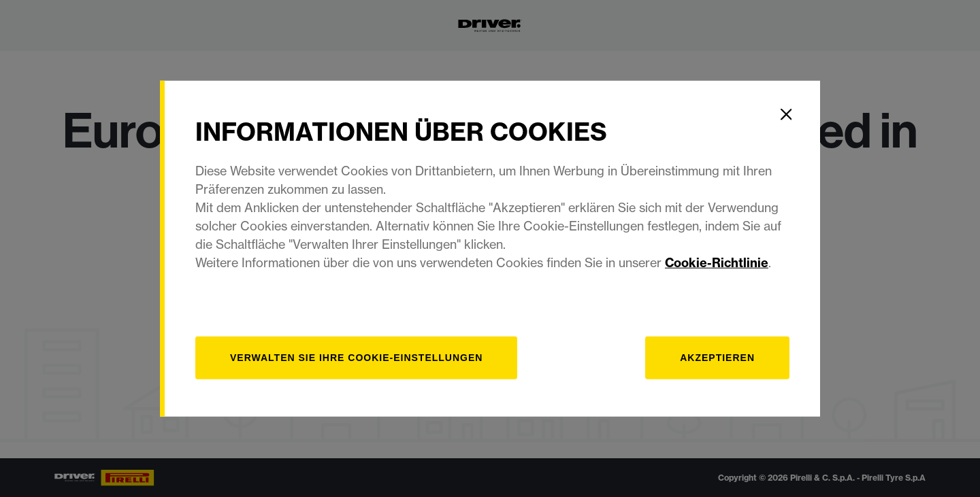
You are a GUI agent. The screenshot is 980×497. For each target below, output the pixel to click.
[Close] (786, 114)
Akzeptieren (717, 358)
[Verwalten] (356, 358)
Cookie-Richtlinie (717, 263)
